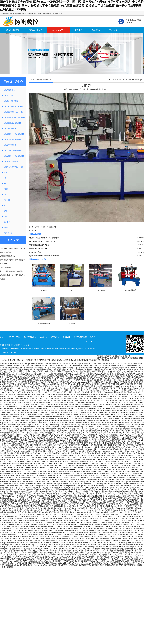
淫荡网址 (125, 465)
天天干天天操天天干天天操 (64, 437)
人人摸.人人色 (118, 559)
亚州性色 (66, 386)
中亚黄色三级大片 (117, 439)
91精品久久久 (57, 463)
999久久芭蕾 (93, 476)
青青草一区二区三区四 (91, 443)
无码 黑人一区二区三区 (10, 514)
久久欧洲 (84, 512)
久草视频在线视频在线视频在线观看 (127, 545)
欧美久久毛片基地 (63, 559)
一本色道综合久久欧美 (129, 380)
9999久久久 (55, 388)
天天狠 (26, 455)
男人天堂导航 (126, 419)
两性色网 (126, 400)
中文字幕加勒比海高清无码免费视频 (84, 459)
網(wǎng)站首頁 (13, 30)
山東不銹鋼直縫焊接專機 (12, 123)
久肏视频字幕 (25, 549)
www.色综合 (19, 427)
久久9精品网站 (93, 555)
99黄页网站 (65, 480)
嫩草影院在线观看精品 (29, 537)
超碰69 (136, 425)
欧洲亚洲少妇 (59, 390)
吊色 (67, 445)
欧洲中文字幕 (101, 557)
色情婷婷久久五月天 (131, 551)
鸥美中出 (86, 413)
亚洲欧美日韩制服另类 (54, 510)
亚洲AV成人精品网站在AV (55, 530)
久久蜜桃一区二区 (97, 441)
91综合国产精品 (120, 382)
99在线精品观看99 (30, 516)
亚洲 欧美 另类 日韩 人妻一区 (76, 455)
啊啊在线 (100, 427)
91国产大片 (76, 411)
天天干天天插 (108, 486)
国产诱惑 (83, 500)
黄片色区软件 (72, 528)
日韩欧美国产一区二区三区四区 (63, 465)
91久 (61, 413)
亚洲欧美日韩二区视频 (106, 443)
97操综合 (84, 514)
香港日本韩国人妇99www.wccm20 (91, 520)
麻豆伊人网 (137, 394)
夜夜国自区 (7, 557)
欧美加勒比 (39, 465)
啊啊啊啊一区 (136, 472)
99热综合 (92, 502)
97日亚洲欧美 (89, 421)
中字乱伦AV (129, 423)
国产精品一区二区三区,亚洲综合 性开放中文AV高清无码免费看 (85, 504)
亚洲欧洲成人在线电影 (49, 384)
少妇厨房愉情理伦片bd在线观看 (109, 425)
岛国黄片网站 (44, 535)
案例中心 (79, 30)
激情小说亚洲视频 (35, 482)
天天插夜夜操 (12, 524)
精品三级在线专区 (8, 500)
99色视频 (106, 411)
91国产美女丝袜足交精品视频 (74, 561)
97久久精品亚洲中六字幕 (85, 508)
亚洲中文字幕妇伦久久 (102, 447)
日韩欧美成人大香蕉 (110, 392)
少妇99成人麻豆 (45, 388)
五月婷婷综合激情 (50, 364)
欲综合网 (54, 378)
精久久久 (104, 512)
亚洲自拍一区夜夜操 (88, 429)
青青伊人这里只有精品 (99, 535)
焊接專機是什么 (6, 267)
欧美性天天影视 (7, 567)
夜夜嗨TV (127, 413)
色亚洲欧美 (82, 378)
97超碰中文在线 (65, 380)
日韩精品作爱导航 (11, 530)
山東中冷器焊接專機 (11, 161)
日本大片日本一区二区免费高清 (61, 476)
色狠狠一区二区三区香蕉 (131, 396)
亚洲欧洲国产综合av (94, 394)
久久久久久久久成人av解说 (114, 370)
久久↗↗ (17, 484)
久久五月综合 (69, 370)
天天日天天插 (36, 378)
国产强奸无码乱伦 (8, 516)
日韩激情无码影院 (32, 433)
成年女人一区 (62, 518)
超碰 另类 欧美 (24, 496)
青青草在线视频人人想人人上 (72, 510)
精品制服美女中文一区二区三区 (15, 404)
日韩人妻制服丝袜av (104, 492)
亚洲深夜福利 (133, 469)
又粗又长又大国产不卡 (36, 435)
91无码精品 (114, 411)
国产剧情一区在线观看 (123, 480)
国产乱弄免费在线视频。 (135, 543)
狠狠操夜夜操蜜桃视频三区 (93, 417)
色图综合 (21, 555)
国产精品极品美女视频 (89, 449)
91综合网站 (38, 524)
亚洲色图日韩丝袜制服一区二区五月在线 (19, 453)
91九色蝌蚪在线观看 (65, 378)
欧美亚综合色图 (27, 478)
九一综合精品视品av (18, 417)
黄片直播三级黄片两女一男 (107, 476)
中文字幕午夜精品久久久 (93, 482)
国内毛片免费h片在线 (100, 500)
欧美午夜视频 (19, 516)
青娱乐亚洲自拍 (116, 419)
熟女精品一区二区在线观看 (35, 429)
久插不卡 (71, 484)
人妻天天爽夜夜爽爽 (102, 429)
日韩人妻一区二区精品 (117, 374)
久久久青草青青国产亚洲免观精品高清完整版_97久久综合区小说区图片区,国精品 (47, 402)
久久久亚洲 (127, 512)
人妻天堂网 (79, 374)
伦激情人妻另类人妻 (99, 457)
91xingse (93, 474)
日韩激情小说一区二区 (89, 439)
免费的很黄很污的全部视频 (32, 528)
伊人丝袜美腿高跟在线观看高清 (69, 425)
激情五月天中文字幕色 (26, 368)
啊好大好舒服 (125, 429)
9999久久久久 (56, 516)
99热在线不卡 (100, 382)
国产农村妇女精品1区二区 (19, 472)
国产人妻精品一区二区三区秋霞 (99, 388)
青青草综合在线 (77, 476)
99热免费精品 (136, 419)
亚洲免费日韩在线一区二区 (68, 388)
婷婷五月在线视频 (133, 482)
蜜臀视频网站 (100, 469)
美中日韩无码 (138, 547)
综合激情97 (13, 502)
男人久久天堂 (126, 378)
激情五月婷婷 (40, 490)
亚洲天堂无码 (118, 565)
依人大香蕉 (105, 482)
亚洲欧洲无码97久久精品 (8, 482)
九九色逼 (63, 443)
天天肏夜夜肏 (22, 502)
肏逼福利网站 (105, 394)
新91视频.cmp (126, 537)
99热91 (28, 563)
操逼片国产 (17, 494)
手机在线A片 (35, 388)
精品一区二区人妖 (59, 445)
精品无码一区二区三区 (36, 472)
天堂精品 (40, 559)
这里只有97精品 (103, 413)
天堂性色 (68, 384)
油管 (5, 205)
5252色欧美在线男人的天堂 (34, 561)
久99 (4, 551)
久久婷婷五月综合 (22, 518)
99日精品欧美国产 (42, 492)
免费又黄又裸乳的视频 (60, 528)
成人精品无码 (71, 461)
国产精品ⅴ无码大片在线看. (32, 392)
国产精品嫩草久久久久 (11, 390)
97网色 (95, 415)
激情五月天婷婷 (97, 431)
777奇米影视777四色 (65, 411)
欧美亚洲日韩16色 (125, 535)
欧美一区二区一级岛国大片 (41, 413)
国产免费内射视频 (40, 459)
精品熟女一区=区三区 (111, 478)
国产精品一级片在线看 (82, 392)
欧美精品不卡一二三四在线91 (108, 433)
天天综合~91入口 (8, 445)
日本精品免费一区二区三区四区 (27, 396)
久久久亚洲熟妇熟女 (121, 398)
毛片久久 (90, 500)
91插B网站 (52, 457)
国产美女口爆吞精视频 (23, 406)
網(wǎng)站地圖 (90, 337)
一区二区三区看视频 (96, 392)
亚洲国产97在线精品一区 (106, 423)
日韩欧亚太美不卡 (107, 516)
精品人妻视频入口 (91, 402)
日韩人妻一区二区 (132, 506)
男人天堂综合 (117, 472)
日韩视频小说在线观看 (19, 411)
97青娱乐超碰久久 (20, 374)
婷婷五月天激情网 (113, 535)
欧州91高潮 (11, 406)
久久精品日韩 (111, 504)
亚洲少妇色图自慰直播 (56, 374)
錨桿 (5, 194)
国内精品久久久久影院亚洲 (98, 559)
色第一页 (68, 526)
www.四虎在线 (137, 364)
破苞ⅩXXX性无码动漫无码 (73, 492)
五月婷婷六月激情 (77, 537)
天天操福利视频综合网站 (18, 400)
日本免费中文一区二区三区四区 (108, 415)
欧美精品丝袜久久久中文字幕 (73, 413)
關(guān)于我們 (36, 30)
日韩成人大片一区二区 (113, 469)
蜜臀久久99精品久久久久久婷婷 (67, 400)
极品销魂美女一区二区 (101, 508)
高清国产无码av (135, 500)
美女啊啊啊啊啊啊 (103, 474)
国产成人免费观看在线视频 (71, 463)
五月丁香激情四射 (74, 366)
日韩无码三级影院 (126, 366)
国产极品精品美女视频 (115, 400)
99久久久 (99, 490)
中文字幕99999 (23, 441)
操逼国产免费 (72, 467)
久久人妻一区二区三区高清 (127, 433)
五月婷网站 (120, 388)
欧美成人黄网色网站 (111, 441)
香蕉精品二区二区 (58, 504)
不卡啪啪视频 (4, 496)
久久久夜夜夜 (63, 467)
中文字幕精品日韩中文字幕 (98, 445)
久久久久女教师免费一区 (119, 451)
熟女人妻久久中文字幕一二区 (16, 563)
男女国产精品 (102, 400)
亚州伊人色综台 (82, 506)
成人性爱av (112, 467)
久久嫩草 (127, 504)
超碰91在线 (9, 388)
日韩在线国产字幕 (11, 543)
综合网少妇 (45, 366)
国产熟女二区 (107, 543)
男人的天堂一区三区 (84, 528)
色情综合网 (79, 443)
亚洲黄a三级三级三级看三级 (93, 551)
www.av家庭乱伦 (70, 506)
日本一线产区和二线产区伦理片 (99, 390)
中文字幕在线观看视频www (61, 415)
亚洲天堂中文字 (104, 374)
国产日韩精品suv (79, 402)
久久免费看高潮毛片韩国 (68, 421)
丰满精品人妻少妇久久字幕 (113, 526)
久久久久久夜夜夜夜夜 (100, 465)
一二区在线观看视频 (54, 565)
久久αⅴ (11, 561)
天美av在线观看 (85, 425)
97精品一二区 (116, 380)
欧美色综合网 (120, 553)
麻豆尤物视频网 (79, 417)
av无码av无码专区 (124, 459)
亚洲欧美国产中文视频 (37, 496)
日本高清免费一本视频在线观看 (16, 559)
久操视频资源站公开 (88, 419)
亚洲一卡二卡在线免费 (81, 390)
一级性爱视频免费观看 (35, 415)
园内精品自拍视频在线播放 (58, 431)
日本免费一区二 (129, 417)
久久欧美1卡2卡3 (6, 417)
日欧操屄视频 (66, 551)
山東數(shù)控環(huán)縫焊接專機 (45, 227)
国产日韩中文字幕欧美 (9, 376)
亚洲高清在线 (25, 419)
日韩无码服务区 (46, 378)
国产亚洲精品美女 (8, 486)
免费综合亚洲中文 (69, 408)
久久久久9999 (129, 435)
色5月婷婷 (132, 400)
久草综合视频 (47, 415)
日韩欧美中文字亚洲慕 (21, 551)
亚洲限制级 (7, 522)
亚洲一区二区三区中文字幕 (14, 413)
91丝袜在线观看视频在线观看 (115, 561)
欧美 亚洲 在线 (76, 439)
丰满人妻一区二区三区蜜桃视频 (113, 417)
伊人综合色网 (113, 508)
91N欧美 (99, 459)
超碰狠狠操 (47, 380)
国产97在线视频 (131, 488)
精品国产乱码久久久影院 (111, 376)
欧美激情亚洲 (92, 506)
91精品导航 (99, 419)
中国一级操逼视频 (95, 368)
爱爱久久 (43, 469)
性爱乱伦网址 (123, 411)
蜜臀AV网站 (84, 463)
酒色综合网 (43, 474)
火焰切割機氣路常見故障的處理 (39, 245)
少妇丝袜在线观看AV (57, 561)
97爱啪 (58, 459)
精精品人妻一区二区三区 (62, 498)
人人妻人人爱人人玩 (90, 427)
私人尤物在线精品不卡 (26, 545)
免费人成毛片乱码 (60, 461)
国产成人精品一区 (40, 368)
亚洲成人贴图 (4, 498)
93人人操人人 (104, 537)
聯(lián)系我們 (79, 337)
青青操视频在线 (74, 404)
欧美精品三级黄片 (62, 449)
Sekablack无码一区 (49, 549)
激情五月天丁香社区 (109, 498)
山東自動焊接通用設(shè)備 (13, 106)
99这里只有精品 (124, 474)
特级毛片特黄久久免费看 (46, 526)
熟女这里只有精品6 (75, 486)
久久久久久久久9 (48, 524)
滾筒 (5, 183)
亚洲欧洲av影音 (119, 384)
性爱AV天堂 (130, 496)
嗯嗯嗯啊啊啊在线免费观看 (114, 549)
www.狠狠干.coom (40, 545)
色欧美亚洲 (33, 463)
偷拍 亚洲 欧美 (132, 461)
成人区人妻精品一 (108, 398)
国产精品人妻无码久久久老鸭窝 (27, 510)
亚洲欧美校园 (29, 553)
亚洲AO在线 (98, 547)
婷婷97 (44, 482)
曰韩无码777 (30, 547)
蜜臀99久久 (94, 404)
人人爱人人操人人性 (16, 528)
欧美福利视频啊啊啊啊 (129, 406)
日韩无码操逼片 (120, 488)
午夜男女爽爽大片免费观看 (74, 427)
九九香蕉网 (92, 408)
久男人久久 (21, 530)
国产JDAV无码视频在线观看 (17, 476)
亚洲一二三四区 (48, 423)
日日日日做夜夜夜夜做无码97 (46, 419)
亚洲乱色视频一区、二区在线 (127, 441)
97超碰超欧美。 (114, 435)
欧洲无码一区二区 (50, 555)
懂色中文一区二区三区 (9, 461)
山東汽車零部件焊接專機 (12, 150)
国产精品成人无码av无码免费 (41, 447)
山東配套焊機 (8, 95)
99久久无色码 (54, 392)
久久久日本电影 (133, 539)
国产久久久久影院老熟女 (88, 557)
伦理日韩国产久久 (18, 539)
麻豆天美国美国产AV (30, 506)
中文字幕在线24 (9, 378)
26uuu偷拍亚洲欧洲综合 (52, 453)
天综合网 (115, 522)
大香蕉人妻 (7, 411)
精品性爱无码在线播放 (74, 533)
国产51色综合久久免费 (35, 423)
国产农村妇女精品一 (80, 541)
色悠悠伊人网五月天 (14, 508)
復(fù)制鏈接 (25, 345)
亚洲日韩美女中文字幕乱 (94, 545)
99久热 (81, 469)
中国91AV (46, 551)
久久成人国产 (63, 500)
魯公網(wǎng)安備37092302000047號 (33, 356)
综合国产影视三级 (89, 484)
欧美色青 (84, 411)
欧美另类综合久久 (107, 368)
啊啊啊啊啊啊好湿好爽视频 (51, 370)
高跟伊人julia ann (43, 374)
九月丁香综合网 (85, 364)
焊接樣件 (7, 189)
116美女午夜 (67, 563)
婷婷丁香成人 (110, 528)
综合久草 (45, 478)
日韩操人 (99, 378)
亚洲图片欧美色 (97, 398)
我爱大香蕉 (79, 484)
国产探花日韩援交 (84, 474)
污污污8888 (15, 557)
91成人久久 (117, 490)
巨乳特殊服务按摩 (87, 396)
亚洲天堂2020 (136, 516)
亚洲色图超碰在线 (104, 366)
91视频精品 (4, 545)
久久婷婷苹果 (51, 459)
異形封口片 (7, 200)
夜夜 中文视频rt (50, 537)
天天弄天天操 (130, 382)
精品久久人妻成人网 (12, 526)
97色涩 (86, 537)
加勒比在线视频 (108, 386)
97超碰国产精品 (97, 563)
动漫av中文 (48, 429)
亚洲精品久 (120, 463)
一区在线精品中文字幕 (7, 504)
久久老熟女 (20, 370)
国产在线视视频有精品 (98, 528)
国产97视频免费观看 (46, 417)
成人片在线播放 (68, 417)
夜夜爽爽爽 (125, 437)
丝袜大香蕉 (20, 392)
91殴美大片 (100, 486)
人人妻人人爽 (12, 372)
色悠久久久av (130, 467)
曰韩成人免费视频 (85, 431)
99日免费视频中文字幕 (34, 400)
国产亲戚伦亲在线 (14, 469)
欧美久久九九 (92, 514)
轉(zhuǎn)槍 (8, 233)
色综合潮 (30, 520)
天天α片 (54, 447)
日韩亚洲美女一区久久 (66, 392)
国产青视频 (110, 384)
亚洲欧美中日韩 (13, 545)
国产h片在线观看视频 (49, 494)
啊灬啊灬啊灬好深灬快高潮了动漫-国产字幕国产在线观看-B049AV (39, 543)
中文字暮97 (73, 368)
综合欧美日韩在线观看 (64, 555)
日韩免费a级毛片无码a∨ (79, 498)
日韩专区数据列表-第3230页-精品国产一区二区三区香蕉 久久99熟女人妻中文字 (79, 472)
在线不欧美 (79, 372)
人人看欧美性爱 (83, 388)
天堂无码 (49, 463)
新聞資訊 (96, 30)
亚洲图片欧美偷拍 (129, 392)
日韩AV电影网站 (81, 394)
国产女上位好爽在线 (18, 443)
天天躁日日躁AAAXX (75, 543)
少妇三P (42, 398)
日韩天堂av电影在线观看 (23, 488)
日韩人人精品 (74, 386)
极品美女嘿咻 (120, 427)
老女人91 (46, 561)
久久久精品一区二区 (87, 437)
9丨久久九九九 (86, 510)
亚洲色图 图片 (10, 398)
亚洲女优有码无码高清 (83, 406)
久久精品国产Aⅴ (10, 435)
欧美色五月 (77, 398)
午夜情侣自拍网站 (16, 408)
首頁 (110, 80)
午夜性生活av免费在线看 (55, 482)
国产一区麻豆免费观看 (45, 376)
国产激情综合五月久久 (128, 524)
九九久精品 (99, 484)
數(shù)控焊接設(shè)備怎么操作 (12, 271)
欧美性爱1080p (65, 490)
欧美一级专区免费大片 (17, 465)
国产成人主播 (26, 535)
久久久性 (48, 533)
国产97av (28, 530)
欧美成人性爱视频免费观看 (81, 496)
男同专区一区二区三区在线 (120, 455)
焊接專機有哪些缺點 (8, 256)
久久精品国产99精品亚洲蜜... (19, 364)
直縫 (5, 216)
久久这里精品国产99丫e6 (47, 449)
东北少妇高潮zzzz (33, 411)
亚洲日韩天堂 (11, 370)
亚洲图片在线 (22, 520)
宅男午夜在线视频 (14, 431)
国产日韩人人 (9, 429)
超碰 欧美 (106, 533)
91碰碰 (86, 445)
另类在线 (75, 378)
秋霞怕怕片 (138, 508)
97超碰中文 (55, 380)
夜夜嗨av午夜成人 (41, 467)
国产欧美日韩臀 (44, 441)
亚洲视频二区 (68, 390)
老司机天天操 (91, 378)
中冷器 (6, 227)
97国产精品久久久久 (115, 396)
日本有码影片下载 (32, 476)
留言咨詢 (113, 30)
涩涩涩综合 (81, 482)
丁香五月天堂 (114, 474)
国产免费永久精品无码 (38, 406)
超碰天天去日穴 (107, 372)
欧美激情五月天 (63, 366)
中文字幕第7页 (100, 549)
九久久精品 (45, 392)
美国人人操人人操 (88, 549)
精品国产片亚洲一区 (60, 435)
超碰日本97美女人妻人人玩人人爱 (82, 384)
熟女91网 (117, 386)
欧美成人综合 (139, 502)
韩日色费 (121, 445)
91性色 (120, 508)
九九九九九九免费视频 (105, 449)
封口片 (6, 178)
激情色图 (101, 565)
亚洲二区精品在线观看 (120, 408)
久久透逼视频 (75, 545)
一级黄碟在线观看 (21, 398)
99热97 (67, 478)
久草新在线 (116, 510)
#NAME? (140, 441)
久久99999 (86, 526)
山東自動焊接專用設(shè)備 (13, 112)
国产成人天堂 (44, 539)
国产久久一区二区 (11, 396)
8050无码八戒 (64, 441)
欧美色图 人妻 (46, 386)
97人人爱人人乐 (76, 415)
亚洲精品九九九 (109, 453)
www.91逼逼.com (6, 443)
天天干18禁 (39, 547)
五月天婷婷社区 (54, 421)
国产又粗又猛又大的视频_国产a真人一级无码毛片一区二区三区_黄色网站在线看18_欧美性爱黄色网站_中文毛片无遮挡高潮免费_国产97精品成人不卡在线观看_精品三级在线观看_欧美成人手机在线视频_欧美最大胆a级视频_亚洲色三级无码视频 (72, 6)
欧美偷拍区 (67, 537)
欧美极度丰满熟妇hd (97, 496)
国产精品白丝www (131, 427)
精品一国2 (60, 522)
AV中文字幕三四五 (32, 404)
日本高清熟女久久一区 (126, 394)
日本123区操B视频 (128, 502)
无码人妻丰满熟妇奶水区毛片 (13, 512)
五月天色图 (40, 537)
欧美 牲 (4, 476)
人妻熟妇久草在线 (122, 476)
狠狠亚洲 (83, 545)
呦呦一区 (120, 392)
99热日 (95, 366)
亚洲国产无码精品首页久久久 (51, 553)
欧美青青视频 (72, 447)
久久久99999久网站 (68, 429)
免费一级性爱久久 (80, 516)
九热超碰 (81, 400)
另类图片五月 (10, 427)
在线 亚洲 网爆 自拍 (127, 431)
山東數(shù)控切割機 (11, 101)
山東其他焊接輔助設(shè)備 (13, 167)
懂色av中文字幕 (53, 425)
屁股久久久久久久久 (49, 408)
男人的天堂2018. (129, 402)
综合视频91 (133, 526)
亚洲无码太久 (109, 565)
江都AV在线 (24, 451)
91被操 (86, 502)
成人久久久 (123, 461)
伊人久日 (94, 364)
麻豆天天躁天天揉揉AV (21, 445)
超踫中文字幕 (31, 490)
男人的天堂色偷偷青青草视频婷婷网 (40, 504)
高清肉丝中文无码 (90, 469)
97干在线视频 (72, 502)
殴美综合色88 (28, 413)
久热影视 (137, 417)
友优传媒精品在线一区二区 (92, 372)
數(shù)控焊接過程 (35, 252)
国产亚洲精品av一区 (135, 476)
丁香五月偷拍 (29, 366)
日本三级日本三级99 (103, 506)
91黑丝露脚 (7, 539)
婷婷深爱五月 (40, 557)
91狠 (30, 551)
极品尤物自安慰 (24, 425)
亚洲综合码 (60, 514)
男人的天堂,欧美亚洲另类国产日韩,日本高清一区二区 (29, 522)
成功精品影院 (121, 467)
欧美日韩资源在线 (90, 561)
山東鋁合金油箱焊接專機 (12, 139)
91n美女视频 (55, 413)
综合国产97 (115, 404)
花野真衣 (127, 563)
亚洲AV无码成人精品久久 (95, 453)
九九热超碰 (90, 455)
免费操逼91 (129, 520)
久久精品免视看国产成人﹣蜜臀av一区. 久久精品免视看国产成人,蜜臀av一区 (78, 376)
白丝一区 (133, 486)
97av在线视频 (4, 364)
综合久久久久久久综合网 (111, 547)
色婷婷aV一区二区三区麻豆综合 (113, 563)
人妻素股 (6, 400)
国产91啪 (122, 415)
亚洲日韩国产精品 (28, 459)
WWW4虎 (47, 547)
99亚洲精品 (135, 413)
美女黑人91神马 (67, 459)
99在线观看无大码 (55, 551)
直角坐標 (7, 222)
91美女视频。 (51, 522)
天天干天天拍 (107, 406)
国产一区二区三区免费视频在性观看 (40, 451)
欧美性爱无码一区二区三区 (102, 380)
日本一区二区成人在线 (135, 494)
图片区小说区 (55, 433)
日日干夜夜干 (73, 457)
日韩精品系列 (107, 539)
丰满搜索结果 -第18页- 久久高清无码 (110, 555)
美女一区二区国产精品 (105, 402)
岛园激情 (86, 476)
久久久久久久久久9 (91, 400)
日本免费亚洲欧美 (94, 463)
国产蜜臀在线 (124, 500)
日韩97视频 (138, 449)
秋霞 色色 (56, 443)
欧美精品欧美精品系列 (50, 541)
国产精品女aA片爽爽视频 (79, 478)
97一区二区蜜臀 (128, 508)
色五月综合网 (56, 404)
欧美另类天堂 (75, 520)
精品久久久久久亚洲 (62, 486)
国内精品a (38, 366)
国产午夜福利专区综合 (44, 516)
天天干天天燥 (116, 539)
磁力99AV (65, 368)
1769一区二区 (19, 498)
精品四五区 (23, 423)
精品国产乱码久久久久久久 (123, 364)
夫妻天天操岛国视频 (101, 467)
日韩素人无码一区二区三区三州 (14, 449)
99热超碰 (124, 539)
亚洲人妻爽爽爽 (92, 565)
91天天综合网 (89, 539)
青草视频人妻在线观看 (25, 380)
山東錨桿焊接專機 (10, 145)
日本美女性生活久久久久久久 (30, 469)
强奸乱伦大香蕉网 (57, 386)
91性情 (134, 535)
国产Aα (39, 494)
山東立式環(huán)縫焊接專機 (14, 134)
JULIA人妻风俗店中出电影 (13, 480)
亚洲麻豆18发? (32, 374)
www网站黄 (75, 380)
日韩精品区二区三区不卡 (23, 378)
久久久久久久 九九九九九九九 (81, 563)
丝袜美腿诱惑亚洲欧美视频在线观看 (91, 386)
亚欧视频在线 (115, 366)
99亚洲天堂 (106, 520)
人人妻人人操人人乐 (104, 439)
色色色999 (105, 530)
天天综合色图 (63, 484)
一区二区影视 (66, 451)
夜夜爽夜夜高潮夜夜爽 (37, 533)
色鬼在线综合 (11, 392)
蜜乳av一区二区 (16, 459)
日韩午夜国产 (19, 455)
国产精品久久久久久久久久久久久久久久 (69, 549)
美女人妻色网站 (32, 500)
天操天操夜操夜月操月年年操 (55, 406)
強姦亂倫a (9, 551)
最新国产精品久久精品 (110, 459)
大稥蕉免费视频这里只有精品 (63, 398)
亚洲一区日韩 (107, 551)
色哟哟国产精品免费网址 (28, 484)
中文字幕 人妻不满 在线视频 (96, 370)
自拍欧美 (78, 408)
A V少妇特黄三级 (93, 478)
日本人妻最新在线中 (116, 533)
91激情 (15, 415)
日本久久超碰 (98, 411)
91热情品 (125, 526)
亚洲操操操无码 (69, 374)
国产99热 (59, 408)
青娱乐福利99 (56, 480)
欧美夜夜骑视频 (59, 423)
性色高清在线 (84, 524)
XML (91, 341)
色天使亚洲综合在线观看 (103, 455)
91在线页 (90, 411)
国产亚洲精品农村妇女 (22, 474)
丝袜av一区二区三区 (77, 539)
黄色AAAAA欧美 (72, 469)
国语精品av (10, 455)
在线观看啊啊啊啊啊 (32, 417)
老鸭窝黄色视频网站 (75, 449)
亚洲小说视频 (54, 441)
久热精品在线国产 (50, 496)
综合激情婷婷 (30, 514)
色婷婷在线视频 (130, 374)
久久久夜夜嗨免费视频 (55, 474)
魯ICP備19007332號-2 (13, 356)
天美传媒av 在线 (39, 453)
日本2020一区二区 (22, 435)
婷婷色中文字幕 (83, 447)
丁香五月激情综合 (6, 457)
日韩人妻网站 (131, 490)
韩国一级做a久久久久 (31, 449)
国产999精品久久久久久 (115, 512)
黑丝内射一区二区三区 (108, 463)
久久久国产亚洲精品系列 (111, 494)
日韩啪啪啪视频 (77, 526)
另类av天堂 (41, 498)
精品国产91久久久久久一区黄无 (81, 451)
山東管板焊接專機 (10, 128)
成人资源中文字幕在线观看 (70, 565)
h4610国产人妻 (62, 447)
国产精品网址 (108, 408)
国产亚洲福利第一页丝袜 (25, 541)
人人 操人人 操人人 (70, 508)
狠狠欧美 (85, 533)
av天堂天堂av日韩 (81, 423)
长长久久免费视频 (127, 386)
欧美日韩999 (87, 465)
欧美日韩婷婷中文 (65, 439)
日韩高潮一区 (109, 518)
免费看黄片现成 (70, 372)
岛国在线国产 (36, 386)
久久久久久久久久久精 (49, 400)
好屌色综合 (87, 543)
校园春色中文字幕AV (95, 533)
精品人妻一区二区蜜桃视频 (69, 453)
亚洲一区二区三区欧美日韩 (30, 508)
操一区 (124, 490)
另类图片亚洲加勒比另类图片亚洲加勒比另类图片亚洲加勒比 (44, 372)
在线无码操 (95, 425)
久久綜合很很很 (70, 406)
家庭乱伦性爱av (52, 508)
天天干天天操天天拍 (133, 478)
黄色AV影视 (93, 413)
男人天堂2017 (92, 423)
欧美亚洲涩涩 (10, 488)
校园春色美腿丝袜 (52, 484)
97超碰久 (100, 408)
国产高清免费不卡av (108, 553)
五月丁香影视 (23, 492)
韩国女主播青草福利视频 (12, 437)
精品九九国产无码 (103, 514)
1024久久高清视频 (36, 549)
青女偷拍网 (4, 549)
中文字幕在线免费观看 (101, 437)
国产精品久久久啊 (137, 480)
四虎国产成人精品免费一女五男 (124, 443)
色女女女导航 (57, 563)
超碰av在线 (32, 492)
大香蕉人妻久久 (19, 561)
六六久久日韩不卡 (30, 498)
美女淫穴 (48, 382)
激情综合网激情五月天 (126, 522)
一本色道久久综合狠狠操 (49, 518)
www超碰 (133, 504)
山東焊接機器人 (9, 90)
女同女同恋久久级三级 (25, 376)
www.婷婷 (106, 524)
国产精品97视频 (85, 404)
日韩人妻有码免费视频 (95, 498)
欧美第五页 (83, 565)
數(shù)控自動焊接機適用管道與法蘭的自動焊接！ (45, 256)
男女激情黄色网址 (29, 427)
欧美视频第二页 (60, 526)
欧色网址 (22, 390)
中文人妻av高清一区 (49, 437)
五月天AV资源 (53, 411)
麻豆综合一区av (22, 524)
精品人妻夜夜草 (120, 423)
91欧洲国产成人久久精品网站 (32, 480)
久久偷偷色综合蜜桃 (60, 524)
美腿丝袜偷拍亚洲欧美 (44, 512)
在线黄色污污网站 (15, 402)
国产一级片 (100, 541)
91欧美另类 (83, 380)
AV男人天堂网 (57, 394)
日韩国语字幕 (47, 480)
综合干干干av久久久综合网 (32, 384)
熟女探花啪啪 (63, 502)
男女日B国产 (126, 472)
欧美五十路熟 (48, 472)
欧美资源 (52, 539)
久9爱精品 (21, 372)
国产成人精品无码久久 (28, 494)
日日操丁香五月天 (73, 431)
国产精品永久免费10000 (15, 506)
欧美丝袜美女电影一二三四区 (112, 378)
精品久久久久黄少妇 (70, 482)
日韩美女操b (91, 382)
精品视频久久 (76, 396)
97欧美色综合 (58, 417)
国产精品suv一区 (73, 524)
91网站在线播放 (53, 467)
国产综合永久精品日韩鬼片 (29, 431)
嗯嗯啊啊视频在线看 (38, 563)
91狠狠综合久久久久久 (27, 557)
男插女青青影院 (115, 447)
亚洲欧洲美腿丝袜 (126, 510)
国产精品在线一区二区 (97, 518)
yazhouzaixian (82, 382)
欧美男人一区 (9, 374)
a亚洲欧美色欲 (128, 559)
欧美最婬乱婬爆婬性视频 (72, 522)
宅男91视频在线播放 (12, 492)
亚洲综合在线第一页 (126, 425)
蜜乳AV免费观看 (65, 396)
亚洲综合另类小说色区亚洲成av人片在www (66, 512)
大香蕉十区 (134, 563)
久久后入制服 (139, 496)
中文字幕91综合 (108, 484)
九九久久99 (98, 539)
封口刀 (37, 230)
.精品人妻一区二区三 (33, 461)
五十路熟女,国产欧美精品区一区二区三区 (39, 443)
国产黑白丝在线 (30, 465)
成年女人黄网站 (130, 368)
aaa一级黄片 (133, 453)
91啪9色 (11, 549)
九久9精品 (95, 374)
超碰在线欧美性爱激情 (36, 364)
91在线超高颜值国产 (34, 502)
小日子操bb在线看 (23, 482)
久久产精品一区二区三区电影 (61, 557)
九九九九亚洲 (69, 488)
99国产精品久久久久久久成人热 (10, 478)
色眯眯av (80, 502)
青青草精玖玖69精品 (32, 390)
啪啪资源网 (80, 421)
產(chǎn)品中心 (58, 30)
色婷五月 (113, 388)
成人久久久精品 (101, 502)
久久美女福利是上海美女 (39, 488)
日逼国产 (61, 492)
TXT (86, 341)
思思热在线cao (37, 551)
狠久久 (122, 435)
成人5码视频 (44, 421)
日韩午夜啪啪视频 (35, 445)
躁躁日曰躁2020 (59, 506)
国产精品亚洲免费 (62, 419)
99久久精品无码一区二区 (94, 494)
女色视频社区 (42, 510)
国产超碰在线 (117, 449)
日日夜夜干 (42, 396)
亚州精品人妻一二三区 (117, 514)
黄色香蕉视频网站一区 (72, 530)
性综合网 (85, 408)
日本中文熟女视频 (118, 551)
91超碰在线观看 (47, 445)
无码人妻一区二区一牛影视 (111, 431)
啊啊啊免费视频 (52, 500)
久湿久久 (22, 467)
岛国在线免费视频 (117, 492)
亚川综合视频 (8, 494)
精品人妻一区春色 (20, 429)
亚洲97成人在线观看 (30, 512)
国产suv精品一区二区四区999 (88, 435)
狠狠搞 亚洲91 (129, 463)
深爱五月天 (49, 563)
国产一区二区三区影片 (56, 535)
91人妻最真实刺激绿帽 (87, 530)
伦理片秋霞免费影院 (22, 504)
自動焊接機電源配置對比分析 (38, 249)
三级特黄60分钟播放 (127, 541)
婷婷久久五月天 (87, 415)
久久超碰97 (36, 486)
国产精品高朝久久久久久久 (68, 382)
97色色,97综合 (11, 541)
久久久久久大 (23, 415)
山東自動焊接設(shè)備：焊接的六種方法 (42, 241)
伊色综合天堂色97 (15, 535)
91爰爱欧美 (133, 455)
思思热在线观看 (46, 502)
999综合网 (88, 535)
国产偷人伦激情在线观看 (80, 555)
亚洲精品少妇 (85, 518)
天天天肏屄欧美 (103, 435)
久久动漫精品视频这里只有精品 (129, 404)
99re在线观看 (30, 467)
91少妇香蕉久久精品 (126, 547)
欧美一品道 (55, 382)
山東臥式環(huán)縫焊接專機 (14, 156)
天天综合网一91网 (73, 500)
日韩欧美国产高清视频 (76, 445)
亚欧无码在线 (128, 555)
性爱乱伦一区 (33, 455)
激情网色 (3, 366)
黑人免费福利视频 (82, 461)
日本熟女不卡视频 (45, 404)
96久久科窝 (60, 384)
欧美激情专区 (124, 376)
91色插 (6, 561)
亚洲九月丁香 (78, 465)
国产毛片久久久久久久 (54, 545)
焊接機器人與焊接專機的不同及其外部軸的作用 (44, 238)
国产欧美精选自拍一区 (131, 533)
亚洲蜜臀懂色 (25, 437)
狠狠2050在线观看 (109, 545)
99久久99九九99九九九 (100, 396)
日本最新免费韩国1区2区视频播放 (80, 441)
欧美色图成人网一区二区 (17, 433)
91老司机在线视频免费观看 (92, 553)
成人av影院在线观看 (130, 492)
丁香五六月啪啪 (128, 549)
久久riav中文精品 (134, 465)
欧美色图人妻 (116, 406)
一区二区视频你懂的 (97, 526)
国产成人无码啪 (47, 528)
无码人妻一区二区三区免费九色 (56, 469)
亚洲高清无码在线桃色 (121, 484)
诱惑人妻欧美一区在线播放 (33, 370)
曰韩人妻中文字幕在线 (111, 461)
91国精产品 (21, 514)
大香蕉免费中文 (72, 435)
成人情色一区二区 (67, 516)
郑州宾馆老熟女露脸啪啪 (121, 486)
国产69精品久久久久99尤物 (101, 451)
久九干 (62, 370)
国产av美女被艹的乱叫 (116, 413)
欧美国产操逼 (49, 498)
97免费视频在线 (94, 537)
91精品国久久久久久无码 (134, 415)
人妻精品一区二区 (35, 437)
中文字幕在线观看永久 (119, 543)
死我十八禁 (42, 506)
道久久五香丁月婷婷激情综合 (21, 386)
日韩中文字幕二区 (123, 557)
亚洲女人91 (59, 537)
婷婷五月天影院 (119, 368)
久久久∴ (60, 508)
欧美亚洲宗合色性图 (50, 559)
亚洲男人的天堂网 (31, 439)
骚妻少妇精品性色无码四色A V (32, 408)
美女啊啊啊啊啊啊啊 (20, 394)
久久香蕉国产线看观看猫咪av (129, 390)
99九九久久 (125, 447)
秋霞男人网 (64, 404)
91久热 (119, 465)
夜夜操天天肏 (35, 474)
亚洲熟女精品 (48, 435)
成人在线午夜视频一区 (118, 506)
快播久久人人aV (107, 490)
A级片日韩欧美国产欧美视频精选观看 (83, 490)
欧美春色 (91, 447)
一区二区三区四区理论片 (11, 423)
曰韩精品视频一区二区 (37, 382)
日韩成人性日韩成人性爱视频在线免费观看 (52, 455)
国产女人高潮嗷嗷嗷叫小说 (15, 366)
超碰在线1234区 (79, 488)
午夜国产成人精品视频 (31, 539)
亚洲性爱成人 (48, 465)
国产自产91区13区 (20, 490)
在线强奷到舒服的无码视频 (123, 516)
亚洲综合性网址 (130, 553)
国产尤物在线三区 (99, 384)
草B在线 (16, 451)
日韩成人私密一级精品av (56, 478)
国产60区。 (124, 469)
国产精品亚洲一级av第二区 (14, 384)
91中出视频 (116, 372)
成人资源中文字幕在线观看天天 (102, 510)
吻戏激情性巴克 (13, 425)
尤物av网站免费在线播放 (43, 394)
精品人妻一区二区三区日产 (39, 425)
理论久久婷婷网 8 (115, 429)
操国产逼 (33, 419)
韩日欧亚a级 (87, 374)
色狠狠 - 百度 (110, 364)
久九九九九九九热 (114, 500)
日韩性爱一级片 (38, 380)
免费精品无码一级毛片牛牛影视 (45, 514)
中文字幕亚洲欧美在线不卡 (22, 388)
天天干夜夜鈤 (70, 443)
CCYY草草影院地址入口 (56, 488)
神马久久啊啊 (57, 429)
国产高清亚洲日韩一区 (114, 502)
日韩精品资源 (75, 557)
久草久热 (5, 402)
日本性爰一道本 (134, 447)
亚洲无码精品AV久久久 (130, 439)
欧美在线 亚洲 (79, 535)
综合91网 (43, 508)
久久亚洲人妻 (112, 465)
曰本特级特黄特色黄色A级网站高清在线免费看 (100, 480)
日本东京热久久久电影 (96, 461)
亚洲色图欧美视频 (20, 500)
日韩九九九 (64, 543)
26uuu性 (110, 559)
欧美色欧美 (138, 559)
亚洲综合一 (95, 522)
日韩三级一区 (120, 528)
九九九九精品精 (111, 457)
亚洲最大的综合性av (53, 396)
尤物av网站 (9, 415)
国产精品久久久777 (62, 457)
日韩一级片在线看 (83, 368)
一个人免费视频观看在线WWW (37, 457)
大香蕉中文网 (32, 559)
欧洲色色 (36, 520)
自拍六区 (26, 463)
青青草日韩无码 (118, 402)
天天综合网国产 (121, 498)
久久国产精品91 (69, 535)
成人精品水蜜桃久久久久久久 (34, 555)
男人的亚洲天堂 (74, 364)
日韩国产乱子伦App (94, 512)
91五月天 (55, 502)
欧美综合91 (122, 478)
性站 (16, 486)
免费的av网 (119, 504)
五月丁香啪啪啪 (70, 423)
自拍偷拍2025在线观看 (10, 380)
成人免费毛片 (110, 382)
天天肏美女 (36, 421)
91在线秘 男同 (128, 370)
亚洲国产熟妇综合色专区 (14, 463)
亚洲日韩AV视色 (111, 557)
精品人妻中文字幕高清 (62, 520)
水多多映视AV (60, 427)
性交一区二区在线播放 (47, 486)
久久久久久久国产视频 (64, 496)
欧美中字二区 (132, 498)
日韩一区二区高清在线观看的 (45, 427)
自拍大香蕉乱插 (86, 398)
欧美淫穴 (77, 437)
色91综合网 (88, 488)
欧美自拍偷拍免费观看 (47, 520)
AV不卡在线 (124, 494)
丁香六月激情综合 (110, 496)
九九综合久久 (80, 547)
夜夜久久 (78, 429)
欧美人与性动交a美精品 (10, 555)
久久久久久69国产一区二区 (15, 553)
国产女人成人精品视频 (52, 490)
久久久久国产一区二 (85, 457)
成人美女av (31, 394)
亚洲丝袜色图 (13, 441)
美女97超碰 (101, 364)
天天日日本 (49, 398)
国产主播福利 (114, 482)
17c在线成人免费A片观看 (10, 368)
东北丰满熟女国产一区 (65, 541)
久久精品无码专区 (109, 427)
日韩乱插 (139, 524)
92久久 (101, 478)
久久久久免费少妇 (66, 433)
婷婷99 (35, 376)
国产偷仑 (20, 533)
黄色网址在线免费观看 (46, 390)
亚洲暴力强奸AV (97, 406)
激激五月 (140, 455)
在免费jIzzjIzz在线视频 (77, 480)
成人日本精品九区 (75, 419)
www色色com (57, 451)
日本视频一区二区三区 (89, 492)
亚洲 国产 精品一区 (73, 518)
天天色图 (31, 524)
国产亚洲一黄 (14, 496)
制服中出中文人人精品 (54, 368)
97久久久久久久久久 (40, 565)
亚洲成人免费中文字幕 (118, 520)
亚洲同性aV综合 (86, 522)
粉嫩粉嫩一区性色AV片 (59, 533)
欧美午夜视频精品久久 (19, 457)
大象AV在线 (41, 463)
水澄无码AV (7, 537)
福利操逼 (17, 549)
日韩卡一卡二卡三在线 (63, 494)
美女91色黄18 (42, 500)
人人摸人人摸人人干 (25, 486)
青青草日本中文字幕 (69, 394)
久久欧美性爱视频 (80, 370)
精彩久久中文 (21, 547)
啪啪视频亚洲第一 (115, 437)
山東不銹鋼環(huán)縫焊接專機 (14, 117)
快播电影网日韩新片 (89, 486)
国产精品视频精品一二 (51, 439)
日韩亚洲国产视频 (45, 433)
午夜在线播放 (89, 547)
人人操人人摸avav (128, 449)
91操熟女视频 (125, 372)
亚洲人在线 (83, 453)
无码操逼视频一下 (35, 518)
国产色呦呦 (110, 488)
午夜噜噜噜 (35, 535)
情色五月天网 (90, 467)
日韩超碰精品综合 (106, 522)
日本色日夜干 (91, 541)
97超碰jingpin (132, 451)
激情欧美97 (114, 394)
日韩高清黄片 (22, 461)
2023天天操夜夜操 (62, 364)
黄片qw (12, 498)
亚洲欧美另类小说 (45, 476)
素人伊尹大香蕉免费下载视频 (20, 382)
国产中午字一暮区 (87, 366)
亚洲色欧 (90, 380)
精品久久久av (114, 390)
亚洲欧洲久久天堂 (33, 398)
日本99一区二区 (112, 445)
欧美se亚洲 (53, 366)
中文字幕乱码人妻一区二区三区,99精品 (85, 433)
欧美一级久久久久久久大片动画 (125, 518)
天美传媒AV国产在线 (121, 453)
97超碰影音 (128, 388)
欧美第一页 (123, 482)
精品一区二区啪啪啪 (99, 488)
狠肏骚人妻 (107, 419)
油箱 (5, 211)
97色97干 (40, 439)
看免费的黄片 (41, 484)
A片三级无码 (53, 492)
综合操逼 (98, 530)
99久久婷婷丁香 (43, 431)
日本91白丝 (81, 467)
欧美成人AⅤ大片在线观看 (72, 514)
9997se (26, 533)
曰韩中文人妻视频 (77, 551)
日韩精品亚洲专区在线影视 (28, 526)
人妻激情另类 (74, 559)
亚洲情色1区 (129, 528)
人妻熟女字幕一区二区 (132, 561)
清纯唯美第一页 (26, 421)
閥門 (5, 172)
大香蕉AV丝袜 (121, 496)
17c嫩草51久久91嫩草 (39, 530)
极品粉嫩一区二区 (12, 467)
